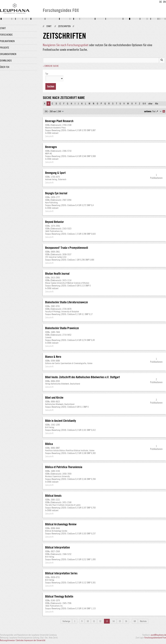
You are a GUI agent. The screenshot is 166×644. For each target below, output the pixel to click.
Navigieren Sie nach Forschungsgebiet (66, 45)
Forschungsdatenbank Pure (155, 638)
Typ (47, 74)
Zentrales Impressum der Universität (31, 640)
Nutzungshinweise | (8, 640)
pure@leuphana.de (158, 635)
